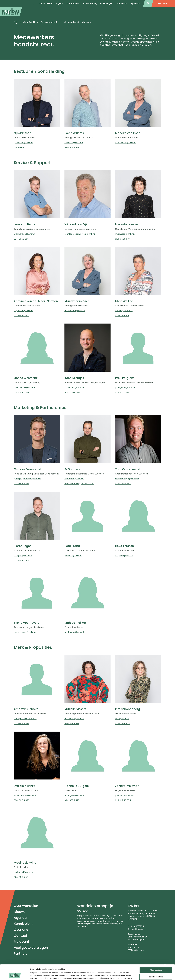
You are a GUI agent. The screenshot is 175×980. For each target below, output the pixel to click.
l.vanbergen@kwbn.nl (25, 234)
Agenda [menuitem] (60, 3)
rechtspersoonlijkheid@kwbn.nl (80, 234)
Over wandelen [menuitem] (45, 3)
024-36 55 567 (123, 484)
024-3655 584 (72, 724)
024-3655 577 (123, 239)
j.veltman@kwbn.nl (125, 795)
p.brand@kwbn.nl (73, 555)
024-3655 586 (21, 239)
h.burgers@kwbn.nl (74, 795)
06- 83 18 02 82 (72, 392)
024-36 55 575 (22, 724)
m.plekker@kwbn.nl (74, 632)
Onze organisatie (49, 22)
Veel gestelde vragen (31, 948)
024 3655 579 (122, 392)
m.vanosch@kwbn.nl (126, 143)
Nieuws (20, 912)
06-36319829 (87, 484)
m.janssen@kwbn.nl (125, 234)
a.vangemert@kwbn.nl (25, 719)
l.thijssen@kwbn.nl (124, 555)
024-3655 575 (123, 724)
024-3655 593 (21, 560)
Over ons (21, 930)
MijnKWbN (135, 3)
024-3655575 (137, 926)
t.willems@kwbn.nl (74, 143)
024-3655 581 (72, 484)
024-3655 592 (21, 316)
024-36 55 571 (21, 877)
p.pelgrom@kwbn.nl (125, 387)
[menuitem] (11, 12)
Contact (20, 936)
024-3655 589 (72, 147)
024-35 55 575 (123, 800)
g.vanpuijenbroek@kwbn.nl (27, 479)
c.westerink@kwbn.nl (24, 387)
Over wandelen (26, 906)
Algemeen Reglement (112, 971)
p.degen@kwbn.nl (23, 555)
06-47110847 (20, 147)
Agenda (20, 918)
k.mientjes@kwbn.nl (74, 387)
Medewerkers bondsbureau (78, 22)
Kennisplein (73, 3)
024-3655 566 (21, 392)
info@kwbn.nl (122, 719)
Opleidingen (106, 3)
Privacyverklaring (77, 971)
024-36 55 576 (22, 484)
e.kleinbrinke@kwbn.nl (25, 795)
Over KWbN (121, 3)
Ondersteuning (90, 3)
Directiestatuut (153, 971)
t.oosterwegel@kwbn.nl (127, 479)
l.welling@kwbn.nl (124, 311)
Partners (21, 954)
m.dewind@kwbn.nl (24, 872)
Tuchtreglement (134, 971)
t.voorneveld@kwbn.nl (25, 632)
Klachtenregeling (63, 974)
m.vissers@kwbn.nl (74, 719)
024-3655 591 (122, 316)
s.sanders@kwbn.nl (74, 479)
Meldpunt (21, 942)
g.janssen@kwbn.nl (23, 143)
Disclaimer (60, 971)
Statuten (94, 971)
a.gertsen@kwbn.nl (23, 311)
